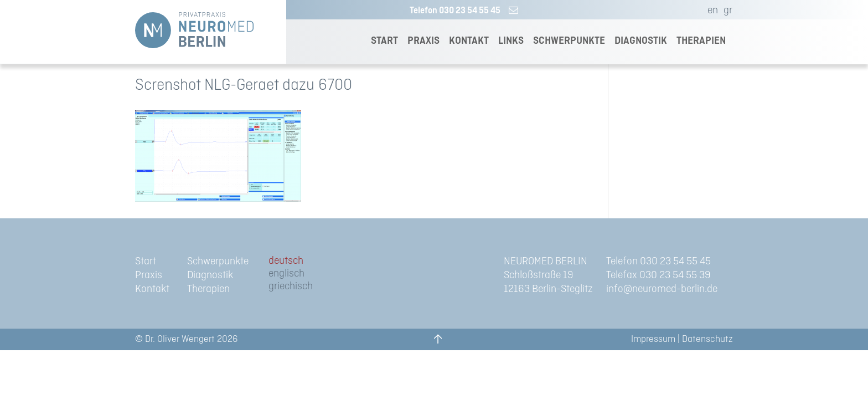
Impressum (653, 339)
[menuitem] (710, 11)
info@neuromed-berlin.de (662, 289)
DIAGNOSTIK (641, 41)
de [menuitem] (274, 261)
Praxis (149, 275)
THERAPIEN (701, 41)
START (384, 41)
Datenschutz (707, 339)
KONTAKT (469, 41)
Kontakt (152, 289)
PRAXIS (423, 41)
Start (146, 261)
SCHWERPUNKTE (569, 41)
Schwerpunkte (218, 261)
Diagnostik (210, 275)
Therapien (208, 289)
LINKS (511, 41)
